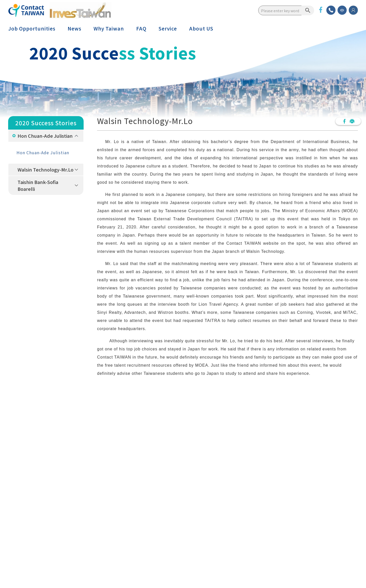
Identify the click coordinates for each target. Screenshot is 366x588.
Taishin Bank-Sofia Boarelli (38, 185)
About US (201, 28)
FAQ (141, 28)
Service (168, 28)
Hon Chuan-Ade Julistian (45, 136)
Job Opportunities (32, 28)
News (74, 28)
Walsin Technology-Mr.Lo (45, 169)
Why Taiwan (109, 28)
